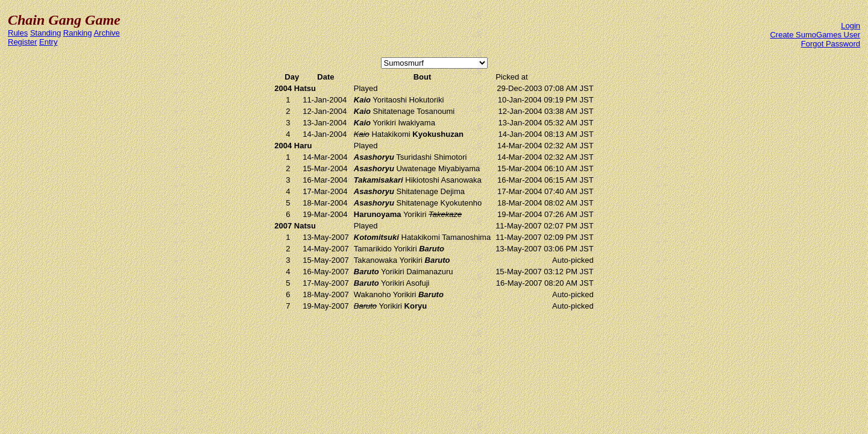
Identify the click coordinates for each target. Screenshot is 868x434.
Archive (106, 33)
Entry (48, 42)
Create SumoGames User (815, 35)
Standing (46, 33)
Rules (18, 33)
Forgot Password (831, 44)
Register (22, 42)
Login (851, 26)
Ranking (78, 33)
